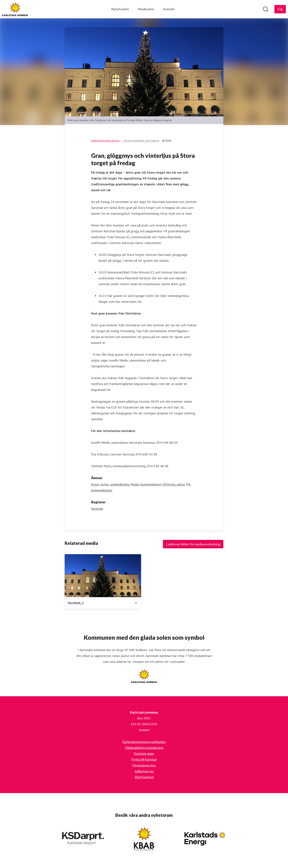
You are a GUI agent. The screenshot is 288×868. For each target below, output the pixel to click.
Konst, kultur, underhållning (110, 484)
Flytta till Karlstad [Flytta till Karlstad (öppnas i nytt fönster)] (144, 759)
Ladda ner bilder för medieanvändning (193, 544)
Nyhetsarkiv (120, 9)
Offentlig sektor (174, 484)
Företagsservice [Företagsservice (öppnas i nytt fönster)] (144, 765)
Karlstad (97, 509)
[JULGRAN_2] (103, 576)
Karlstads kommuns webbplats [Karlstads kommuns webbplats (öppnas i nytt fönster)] (144, 742)
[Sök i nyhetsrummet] (266, 9)
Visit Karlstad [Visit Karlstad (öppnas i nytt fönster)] (144, 777)
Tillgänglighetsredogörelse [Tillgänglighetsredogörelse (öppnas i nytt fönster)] (144, 748)
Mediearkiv (146, 9)
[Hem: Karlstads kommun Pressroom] (15, 9)
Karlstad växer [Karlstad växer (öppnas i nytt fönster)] (144, 753)
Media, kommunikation (146, 484)
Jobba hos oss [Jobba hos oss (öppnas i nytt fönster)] (144, 771)
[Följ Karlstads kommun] (280, 9)
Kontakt (169, 9)
